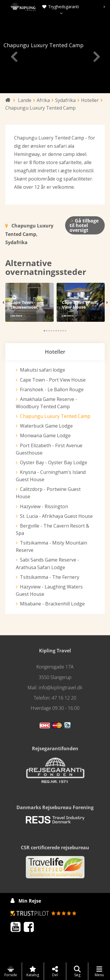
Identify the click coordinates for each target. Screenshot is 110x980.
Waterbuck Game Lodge (46, 426)
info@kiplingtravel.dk (61, 688)
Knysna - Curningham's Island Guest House (51, 476)
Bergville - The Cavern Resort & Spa (52, 529)
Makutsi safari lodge (42, 370)
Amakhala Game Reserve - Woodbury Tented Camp (47, 403)
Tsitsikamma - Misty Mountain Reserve (51, 546)
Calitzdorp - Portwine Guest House (48, 493)
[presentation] (104, 7)
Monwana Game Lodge (45, 435)
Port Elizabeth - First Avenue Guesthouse (49, 449)
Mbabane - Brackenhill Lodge (52, 604)
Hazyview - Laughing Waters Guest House (49, 590)
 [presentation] (14, 57)
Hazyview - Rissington (44, 506)
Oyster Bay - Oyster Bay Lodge (53, 462)
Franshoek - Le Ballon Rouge (51, 389)
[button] (44, 331)
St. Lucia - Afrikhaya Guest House (56, 516)
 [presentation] (96, 57)
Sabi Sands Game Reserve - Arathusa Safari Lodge (48, 563)
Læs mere (16, 315)
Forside (11, 972)
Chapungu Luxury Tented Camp (55, 416)
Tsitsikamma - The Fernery (49, 577)
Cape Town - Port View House (52, 380)
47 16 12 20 (64, 698)
